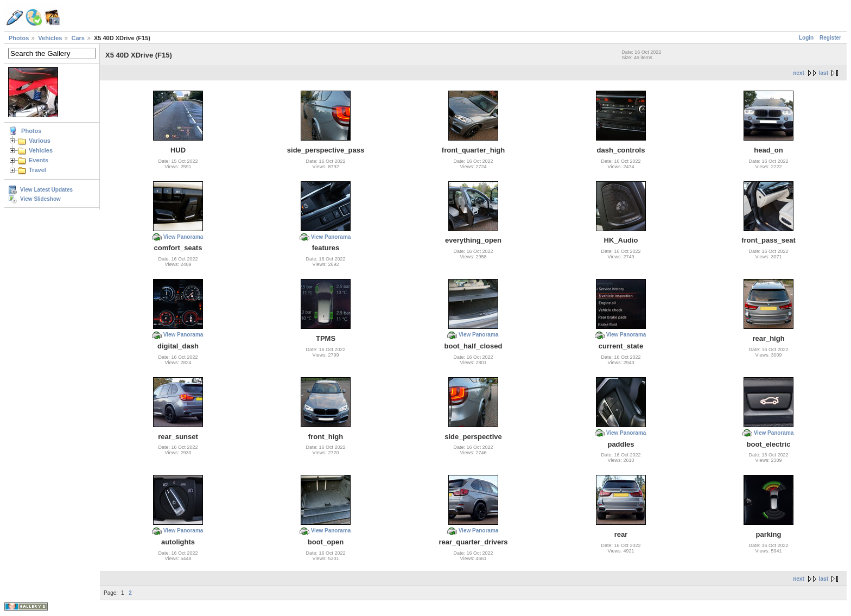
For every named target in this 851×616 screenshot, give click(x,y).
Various (40, 141)
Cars (78, 38)
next (799, 73)
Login (806, 38)
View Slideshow (40, 199)
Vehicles (50, 38)
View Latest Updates (46, 190)
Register (830, 38)
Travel (37, 170)
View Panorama (183, 237)
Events (39, 160)
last (824, 73)
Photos (19, 38)
